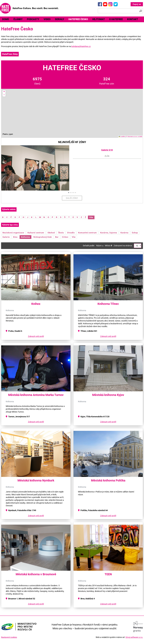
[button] (4, 92)
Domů (6, 19)
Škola (61, 233)
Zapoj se (137, 4)
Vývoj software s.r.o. (134, 637)
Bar (57, 237)
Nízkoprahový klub (43, 237)
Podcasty (33, 19)
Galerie (6, 237)
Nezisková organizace (13, 233)
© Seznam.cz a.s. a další (134, 136)
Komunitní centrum (87, 233)
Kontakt (133, 19)
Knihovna (26, 237)
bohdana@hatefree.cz (81, 46)
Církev (65, 237)
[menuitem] (6, 19)
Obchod (51, 233)
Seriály (59, 19)
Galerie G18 (107, 150)
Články (18, 19)
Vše (91, 217)
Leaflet (122, 136)
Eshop (135, 233)
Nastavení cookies (9, 637)
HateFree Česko (78, 19)
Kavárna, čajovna (109, 233)
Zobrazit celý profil (36, 336)
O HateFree (116, 19)
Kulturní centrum (36, 233)
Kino (15, 237)
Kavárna (125, 233)
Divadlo (71, 233)
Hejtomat (99, 19)
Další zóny (72, 198)
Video (47, 19)
